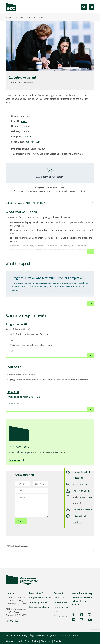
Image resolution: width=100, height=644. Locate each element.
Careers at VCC (61, 602)
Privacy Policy (31, 641)
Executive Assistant (35, 17)
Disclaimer (46, 641)
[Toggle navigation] (84, 7)
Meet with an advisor (83, 491)
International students (40, 607)
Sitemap (9, 641)
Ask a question (80, 484)
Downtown (27, 136)
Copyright (58, 641)
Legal (19, 641)
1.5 (39, 397)
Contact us (59, 598)
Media (57, 611)
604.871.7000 (12, 621)
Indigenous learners (83, 510)
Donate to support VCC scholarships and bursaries (83, 601)
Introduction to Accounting (20, 397)
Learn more (15, 460)
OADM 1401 (13, 392)
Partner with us (61, 607)
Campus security (62, 616)
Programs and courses (40, 598)
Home (8, 17)
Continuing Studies (38, 602)
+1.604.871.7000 (85, 497)
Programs (19, 17)
